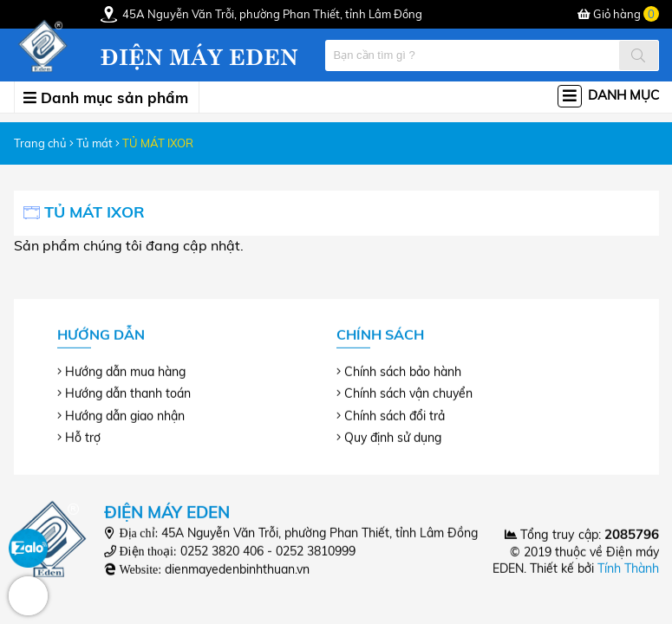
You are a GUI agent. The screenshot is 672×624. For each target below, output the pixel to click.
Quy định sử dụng (393, 437)
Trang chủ (40, 143)
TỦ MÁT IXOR (158, 143)
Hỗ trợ (83, 437)
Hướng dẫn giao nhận (125, 415)
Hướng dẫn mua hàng (125, 372)
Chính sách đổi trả (395, 415)
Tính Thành (628, 569)
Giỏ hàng (618, 14)
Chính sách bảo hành (403, 372)
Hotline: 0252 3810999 (28, 596)
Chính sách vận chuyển (408, 393)
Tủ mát (95, 143)
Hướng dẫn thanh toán (128, 393)
